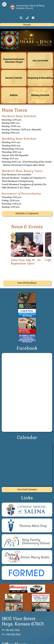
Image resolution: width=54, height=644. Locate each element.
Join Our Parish (40, 54)
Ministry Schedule (40, 88)
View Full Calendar (27, 489)
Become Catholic (14, 71)
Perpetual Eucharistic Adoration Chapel (14, 54)
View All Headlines (27, 283)
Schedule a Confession (27, 213)
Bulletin (14, 88)
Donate (27, 25)
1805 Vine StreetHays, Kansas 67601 (23, 621)
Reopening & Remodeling (40, 71)
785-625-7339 (13, 630)
